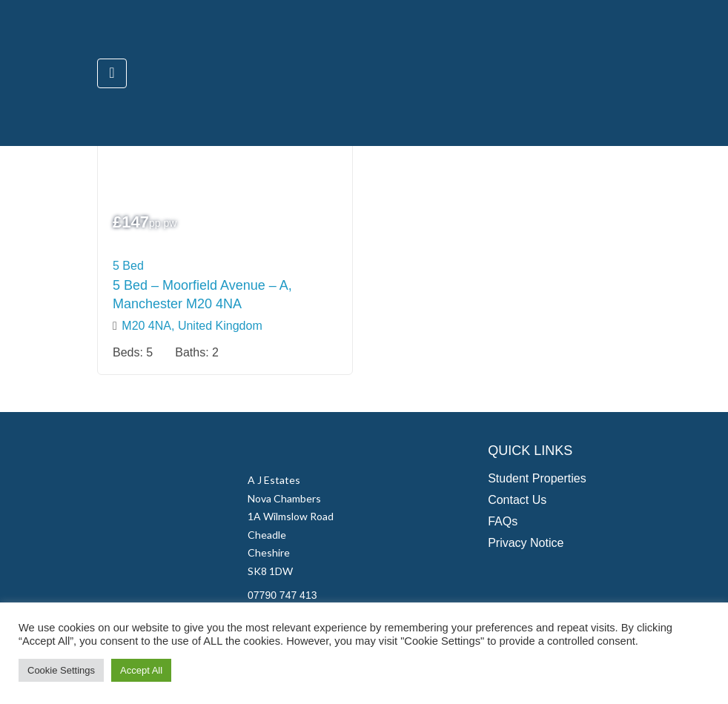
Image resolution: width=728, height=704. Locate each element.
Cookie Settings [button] (61, 670)
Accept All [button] (141, 670)
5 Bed (128, 266)
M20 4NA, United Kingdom (192, 326)
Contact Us (517, 500)
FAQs (503, 521)
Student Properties (537, 478)
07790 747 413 (282, 595)
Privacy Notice (526, 543)
